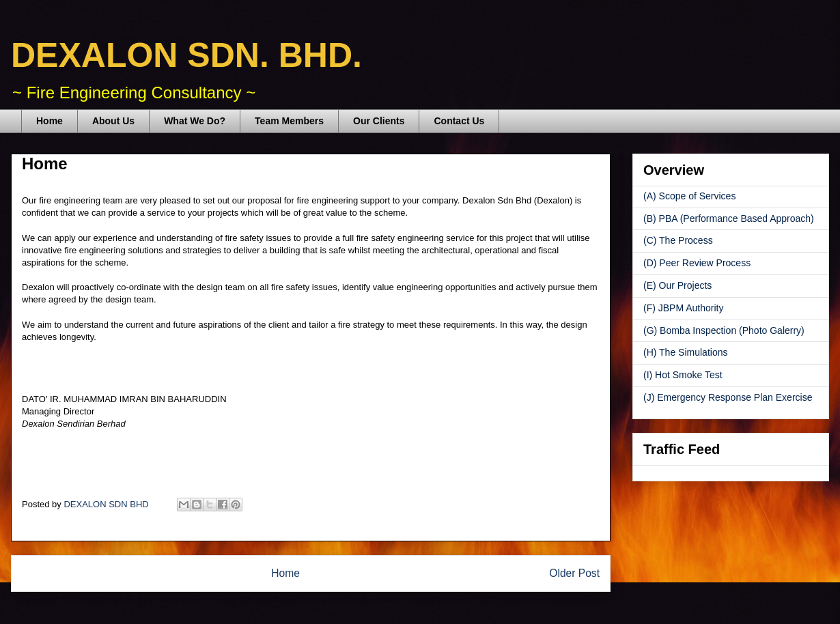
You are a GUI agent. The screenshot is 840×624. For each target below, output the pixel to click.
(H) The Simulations (685, 352)
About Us (113, 121)
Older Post (574, 573)
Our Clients (379, 121)
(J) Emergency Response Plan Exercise (728, 397)
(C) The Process (678, 240)
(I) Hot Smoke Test (683, 375)
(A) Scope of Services (689, 196)
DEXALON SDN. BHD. (186, 55)
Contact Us (459, 121)
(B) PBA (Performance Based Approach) (729, 218)
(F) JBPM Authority (683, 308)
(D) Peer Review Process (697, 263)
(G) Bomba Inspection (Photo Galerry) (724, 330)
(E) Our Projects (677, 285)
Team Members (289, 121)
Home (50, 121)
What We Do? (195, 121)
